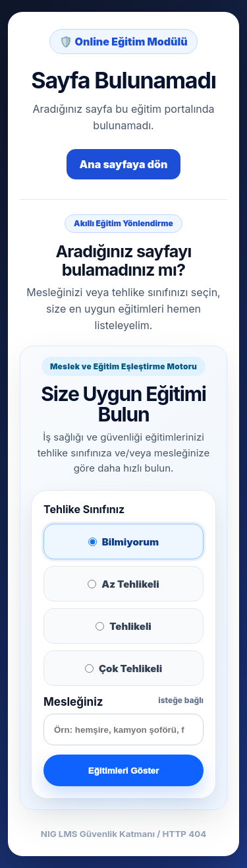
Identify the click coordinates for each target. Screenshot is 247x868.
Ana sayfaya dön (124, 164)
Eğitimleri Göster (123, 771)
